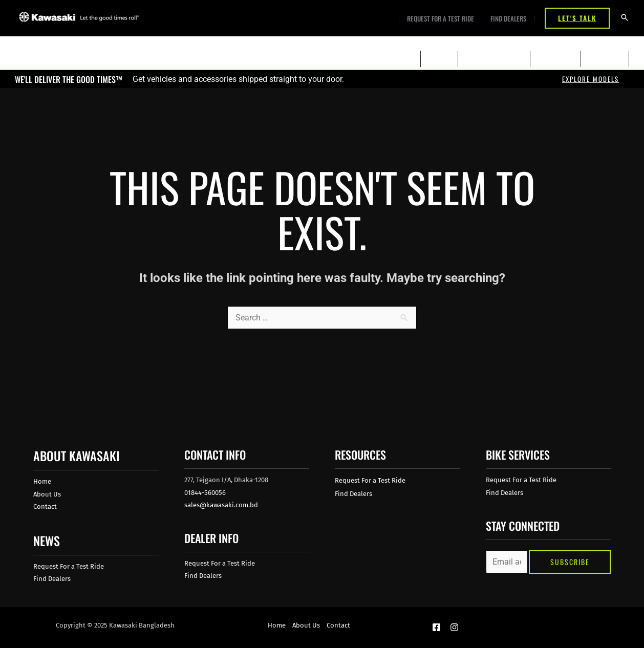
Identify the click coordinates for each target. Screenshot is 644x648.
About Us (47, 494)
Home (42, 481)
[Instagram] (454, 627)
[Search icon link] (625, 18)
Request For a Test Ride (444, 19)
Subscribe (570, 562)
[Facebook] (436, 627)
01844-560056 (205, 493)
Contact (45, 506)
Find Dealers (509, 19)
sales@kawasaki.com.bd (221, 505)
